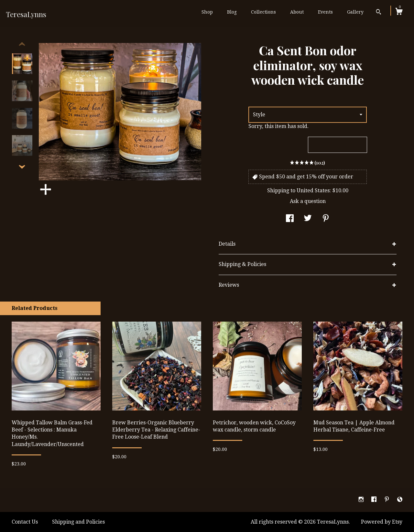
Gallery (355, 12)
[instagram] (362, 500)
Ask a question (308, 201)
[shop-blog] (400, 500)
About (297, 12)
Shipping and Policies (78, 522)
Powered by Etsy (382, 522)
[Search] (379, 13)
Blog (232, 12)
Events (325, 12)
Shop (207, 12)
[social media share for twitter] (308, 219)
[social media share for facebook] (290, 219)
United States (313, 191)
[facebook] (375, 500)
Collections (263, 12)
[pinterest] (387, 500)
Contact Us (25, 522)
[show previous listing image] (22, 44)
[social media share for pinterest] (326, 219)
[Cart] (399, 12)
